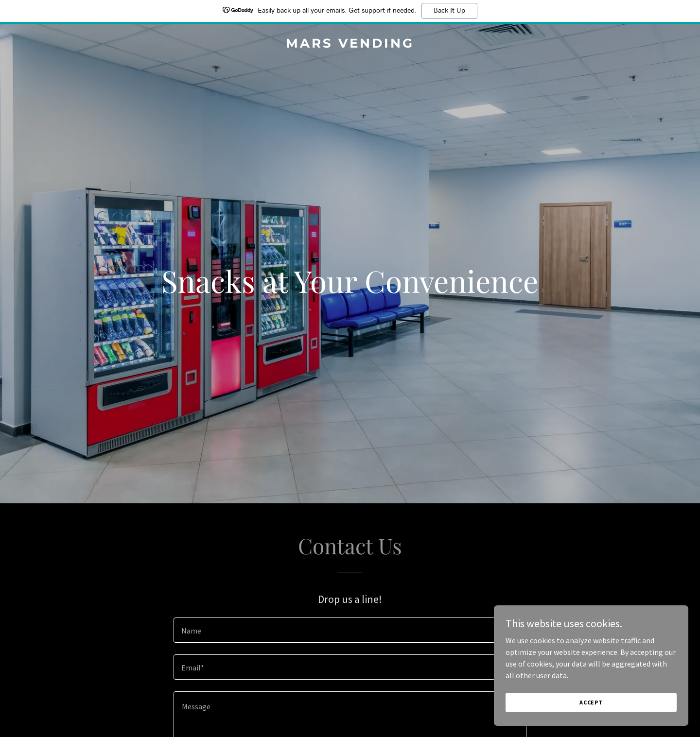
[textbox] (350, 630)
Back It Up (449, 11)
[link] (350, 45)
